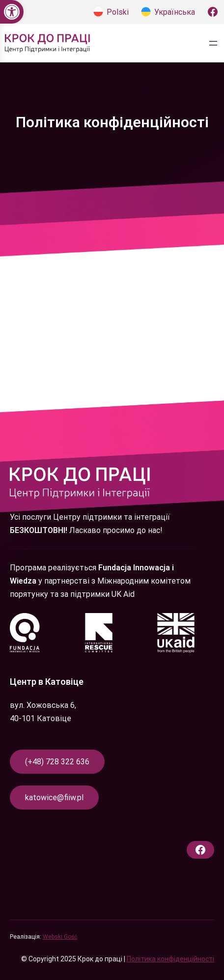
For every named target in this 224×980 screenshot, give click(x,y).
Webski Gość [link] (60, 937)
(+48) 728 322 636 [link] (57, 762)
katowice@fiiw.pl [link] (54, 798)
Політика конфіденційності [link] (170, 959)
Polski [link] (118, 12)
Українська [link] (175, 12)
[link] (12, 12)
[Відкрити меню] (213, 43)
